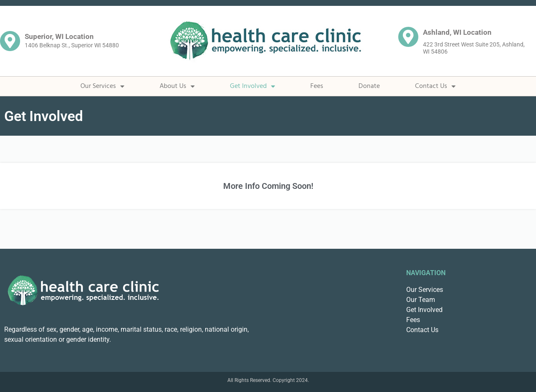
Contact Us (435, 86)
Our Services (102, 86)
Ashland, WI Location (457, 32)
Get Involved (253, 86)
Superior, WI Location (59, 36)
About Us (177, 86)
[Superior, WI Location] (10, 41)
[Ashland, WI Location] (408, 37)
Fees (317, 86)
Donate (369, 86)
